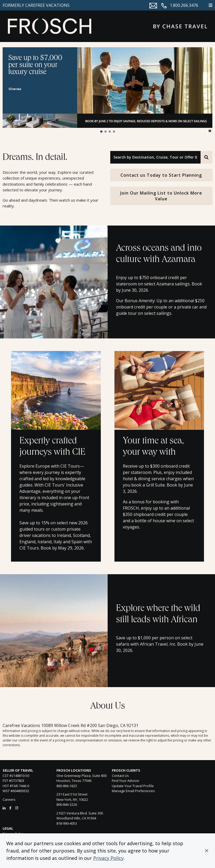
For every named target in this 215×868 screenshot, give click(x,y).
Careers (9, 799)
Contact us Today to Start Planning (161, 175)
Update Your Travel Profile (133, 786)
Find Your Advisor (126, 781)
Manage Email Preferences (133, 791)
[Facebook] (10, 808)
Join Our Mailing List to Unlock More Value (161, 196)
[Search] (206, 157)
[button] (207, 851)
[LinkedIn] (4, 808)
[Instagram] (17, 808)
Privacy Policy (108, 858)
